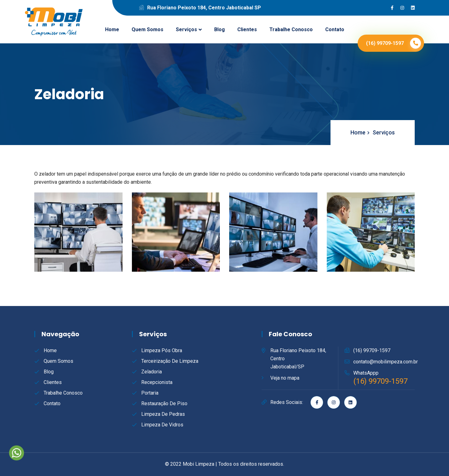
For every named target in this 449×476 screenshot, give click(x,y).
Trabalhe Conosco (291, 29)
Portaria (150, 393)
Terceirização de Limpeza (170, 361)
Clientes (247, 29)
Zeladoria (152, 372)
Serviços (186, 29)
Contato (335, 29)
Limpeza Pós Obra (162, 350)
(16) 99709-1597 (372, 350)
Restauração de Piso (164, 403)
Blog (220, 29)
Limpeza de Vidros (162, 425)
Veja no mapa (285, 378)
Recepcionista (157, 382)
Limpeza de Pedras (163, 414)
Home (112, 29)
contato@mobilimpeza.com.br (386, 362)
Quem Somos (147, 29)
